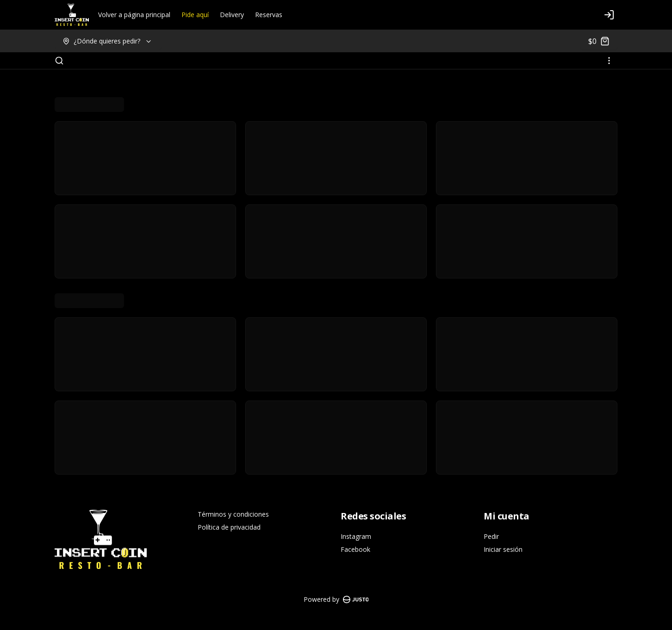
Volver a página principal (134, 15)
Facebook (355, 549)
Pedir (491, 536)
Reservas (269, 15)
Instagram (356, 536)
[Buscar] (59, 61)
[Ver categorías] (609, 61)
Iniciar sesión (503, 549)
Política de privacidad (229, 527)
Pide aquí (195, 15)
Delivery (232, 15)
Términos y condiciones (233, 514)
